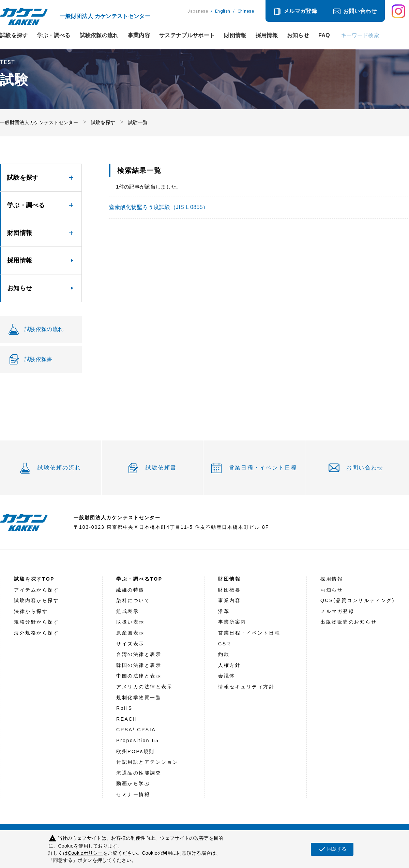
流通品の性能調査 (139, 773)
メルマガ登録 (300, 11)
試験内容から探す (36, 600)
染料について (133, 600)
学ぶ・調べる (54, 35)
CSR (224, 644)
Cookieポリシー (85, 853)
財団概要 (229, 590)
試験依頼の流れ (99, 35)
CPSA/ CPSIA (136, 730)
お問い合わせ (360, 11)
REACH (127, 719)
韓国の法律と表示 (139, 665)
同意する (332, 849)
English (223, 11)
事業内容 (139, 35)
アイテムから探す (36, 590)
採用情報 (267, 35)
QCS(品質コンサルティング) (358, 600)
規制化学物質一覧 (139, 698)
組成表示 (127, 611)
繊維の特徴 (130, 590)
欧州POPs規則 (135, 751)
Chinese (246, 11)
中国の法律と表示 (139, 676)
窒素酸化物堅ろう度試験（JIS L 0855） (159, 207)
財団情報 (235, 35)
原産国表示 (130, 633)
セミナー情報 (133, 794)
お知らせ (298, 35)
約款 (224, 654)
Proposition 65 (138, 740)
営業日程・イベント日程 (263, 468)
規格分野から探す (36, 622)
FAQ (324, 35)
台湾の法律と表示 (139, 654)
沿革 (224, 611)
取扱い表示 (130, 622)
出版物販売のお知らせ (349, 622)
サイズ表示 (130, 644)
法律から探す (31, 611)
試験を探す (14, 35)
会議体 (227, 676)
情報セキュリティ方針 (246, 687)
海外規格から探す (36, 633)
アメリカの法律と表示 (145, 687)
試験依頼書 (161, 468)
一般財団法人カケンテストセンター (39, 122)
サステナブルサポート (187, 35)
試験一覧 (138, 122)
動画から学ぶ (133, 783)
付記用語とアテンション (147, 762)
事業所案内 (232, 622)
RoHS (124, 708)
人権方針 (229, 665)
